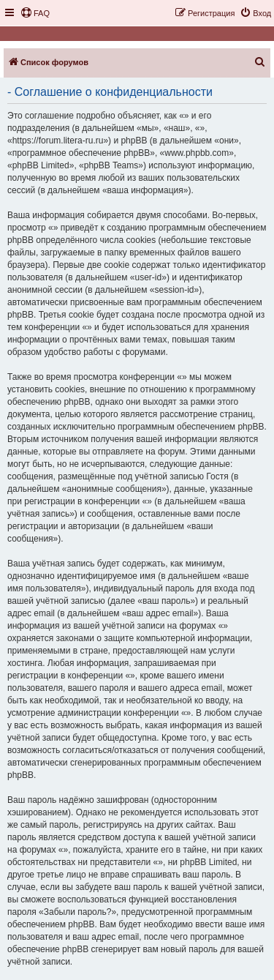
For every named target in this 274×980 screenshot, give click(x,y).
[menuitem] (35, 13)
